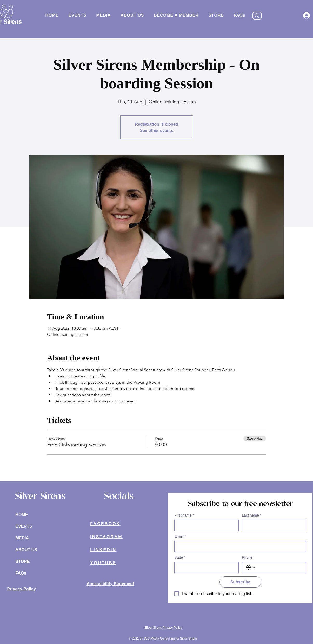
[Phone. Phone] (279, 568)
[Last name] (272, 525)
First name (184, 515)
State (180, 558)
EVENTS (24, 526)
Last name (252, 515)
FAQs (21, 573)
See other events (156, 130)
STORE (22, 561)
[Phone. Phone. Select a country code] (251, 568)
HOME (22, 515)
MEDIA (22, 538)
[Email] (239, 546)
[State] (205, 568)
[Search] (257, 16)
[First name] (205, 525)
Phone (247, 557)
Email (180, 536)
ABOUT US (26, 550)
